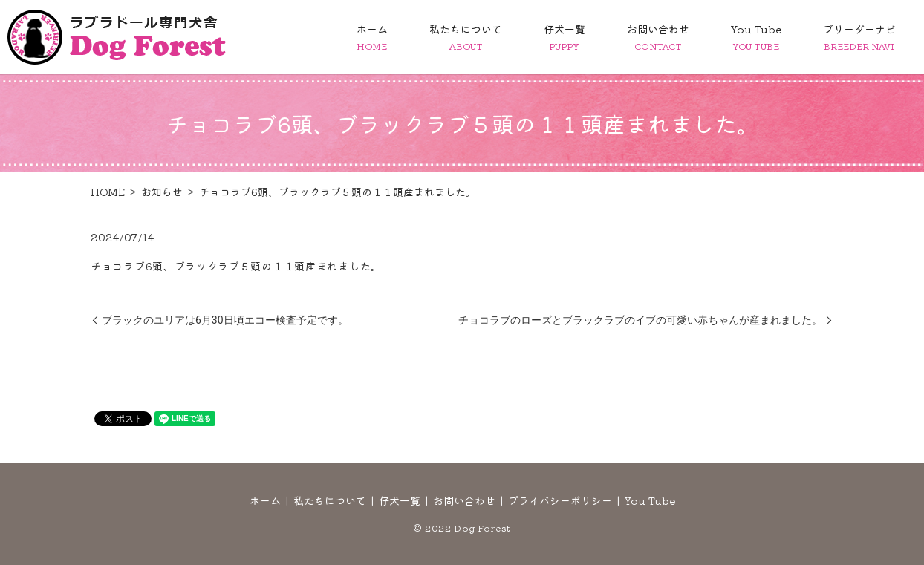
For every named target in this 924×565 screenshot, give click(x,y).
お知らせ (162, 192)
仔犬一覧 (565, 37)
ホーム (372, 37)
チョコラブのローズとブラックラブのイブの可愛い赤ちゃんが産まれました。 (640, 320)
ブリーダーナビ (859, 37)
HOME (108, 192)
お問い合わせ (658, 37)
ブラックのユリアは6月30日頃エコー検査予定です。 (225, 320)
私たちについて (466, 37)
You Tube (756, 37)
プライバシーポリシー (560, 500)
